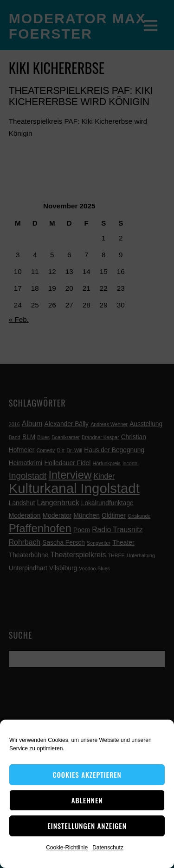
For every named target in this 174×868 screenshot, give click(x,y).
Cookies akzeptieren (87, 775)
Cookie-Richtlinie (67, 848)
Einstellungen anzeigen (87, 826)
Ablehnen (87, 800)
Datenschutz (108, 848)
